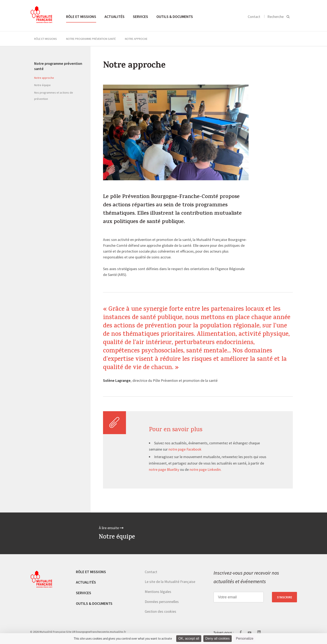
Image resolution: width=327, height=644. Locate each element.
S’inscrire (285, 597)
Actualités (114, 17)
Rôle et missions (81, 17)
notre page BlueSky (164, 470)
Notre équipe (42, 85)
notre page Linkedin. (206, 470)
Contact (254, 17)
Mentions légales (158, 592)
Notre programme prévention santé (91, 39)
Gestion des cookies (160, 611)
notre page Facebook (185, 450)
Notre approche (44, 78)
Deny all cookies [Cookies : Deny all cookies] (218, 638)
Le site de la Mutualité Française (170, 582)
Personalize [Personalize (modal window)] (245, 638)
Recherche (275, 17)
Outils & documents (175, 17)
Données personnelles (162, 602)
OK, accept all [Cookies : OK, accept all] (189, 638)
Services (140, 17)
